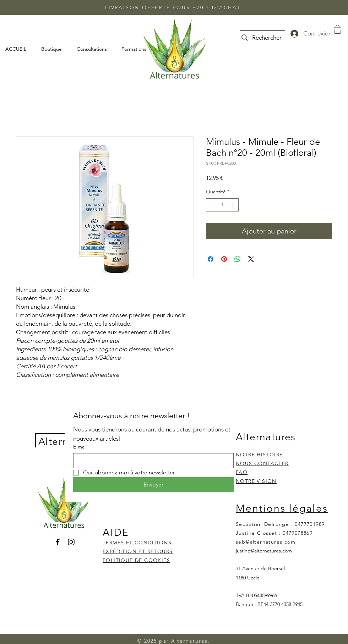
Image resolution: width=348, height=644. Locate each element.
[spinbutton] (222, 205)
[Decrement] (211, 205)
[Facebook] (58, 542)
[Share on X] (251, 259)
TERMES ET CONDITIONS (137, 543)
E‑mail (80, 447)
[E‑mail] (151, 461)
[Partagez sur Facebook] (211, 259)
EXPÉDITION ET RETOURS (138, 551)
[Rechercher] (262, 38)
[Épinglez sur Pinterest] (224, 259)
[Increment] (233, 205)
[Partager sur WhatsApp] (238, 259)
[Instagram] (71, 542)
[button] (338, 29)
